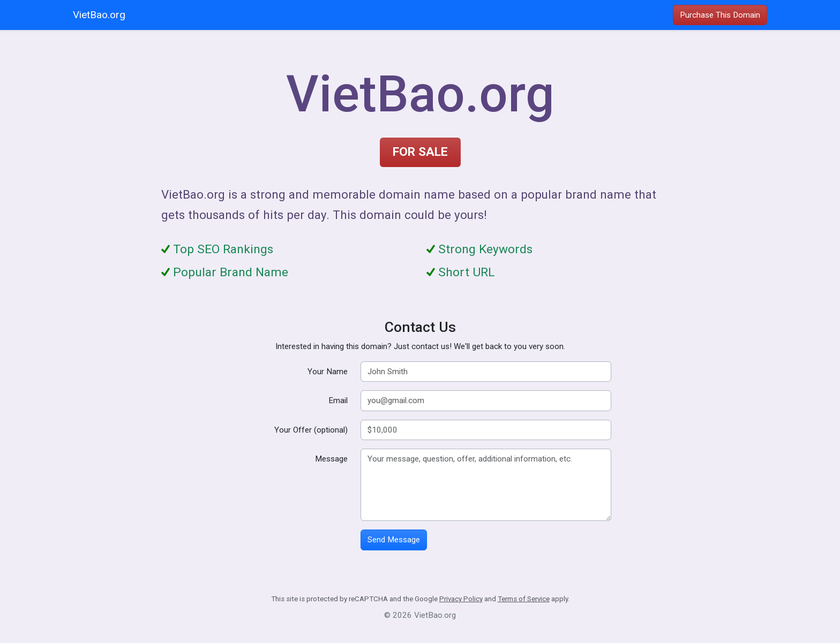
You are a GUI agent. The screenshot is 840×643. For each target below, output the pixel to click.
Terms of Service (524, 599)
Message (331, 459)
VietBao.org (99, 15)
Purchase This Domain (720, 15)
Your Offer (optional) (311, 430)
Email (338, 400)
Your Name (328, 372)
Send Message (394, 540)
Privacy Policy (461, 599)
